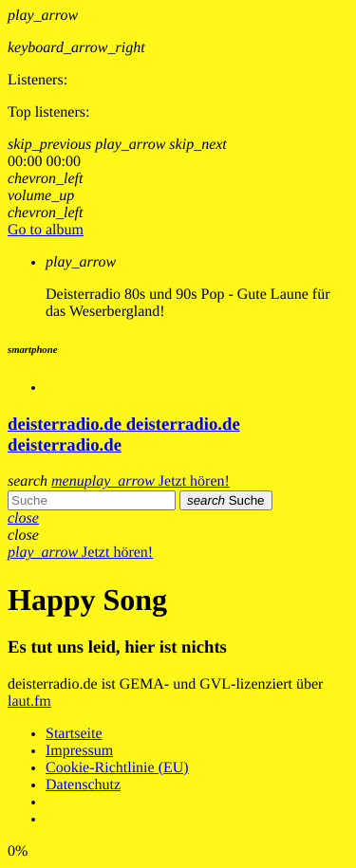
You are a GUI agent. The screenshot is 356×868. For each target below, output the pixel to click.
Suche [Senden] (226, 500)
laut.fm (29, 702)
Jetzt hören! (157, 481)
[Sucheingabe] (92, 500)
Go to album (46, 230)
